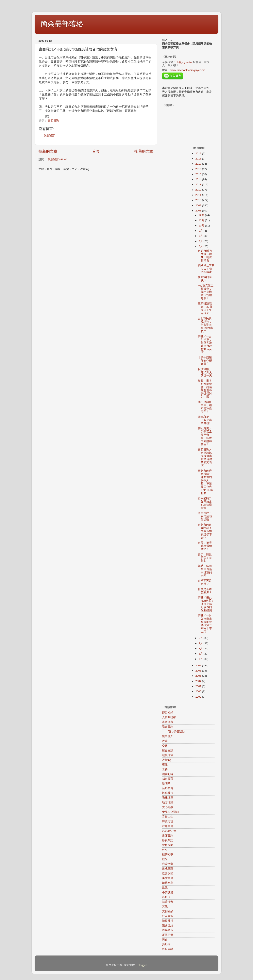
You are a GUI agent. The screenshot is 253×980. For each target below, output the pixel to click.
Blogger (142, 965)
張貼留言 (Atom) (58, 159)
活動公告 (168, 788)
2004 (199, 681)
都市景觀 (168, 779)
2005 (199, 676)
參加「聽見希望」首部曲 (205, 558)
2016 (199, 169)
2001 (199, 686)
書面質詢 (53, 121)
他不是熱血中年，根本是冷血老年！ (205, 407)
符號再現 (168, 821)
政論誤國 (168, 873)
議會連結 (168, 926)
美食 (165, 940)
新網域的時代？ (205, 279)
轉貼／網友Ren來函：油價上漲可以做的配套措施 (206, 604)
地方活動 (168, 802)
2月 (201, 654)
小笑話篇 (168, 892)
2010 (199, 200)
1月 (201, 659)
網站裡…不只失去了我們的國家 (206, 269)
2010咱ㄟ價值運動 (173, 731)
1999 (199, 697)
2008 (199, 211)
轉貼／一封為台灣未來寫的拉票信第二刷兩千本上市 (205, 623)
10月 (202, 226)
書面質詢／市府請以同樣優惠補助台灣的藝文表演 (205, 458)
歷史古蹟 (168, 750)
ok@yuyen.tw (184, 62)
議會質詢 (168, 727)
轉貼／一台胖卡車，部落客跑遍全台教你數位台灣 (205, 344)
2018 (199, 159)
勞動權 (166, 944)
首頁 (96, 151)
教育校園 (168, 845)
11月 (202, 220)
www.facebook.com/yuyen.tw (187, 70)
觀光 (165, 859)
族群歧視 (168, 793)
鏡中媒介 (168, 736)
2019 (199, 153)
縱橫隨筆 (168, 755)
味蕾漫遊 (168, 902)
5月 (201, 638)
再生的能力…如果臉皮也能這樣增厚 (206, 503)
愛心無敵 (168, 807)
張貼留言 (49, 135)
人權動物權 (169, 717)
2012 (199, 190)
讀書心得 (168, 774)
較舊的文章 (144, 151)
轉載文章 (168, 883)
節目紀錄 (168, 713)
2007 (199, 665)
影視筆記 (168, 840)
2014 (199, 179)
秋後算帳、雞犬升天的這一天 (205, 372)
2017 (199, 164)
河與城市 (168, 930)
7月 (201, 241)
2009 (199, 205)
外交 (165, 850)
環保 (165, 765)
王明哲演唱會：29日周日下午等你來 (205, 308)
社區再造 (168, 916)
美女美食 (168, 878)
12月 (202, 215)
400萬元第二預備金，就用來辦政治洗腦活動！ (206, 292)
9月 (201, 231)
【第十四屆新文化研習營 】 (205, 361)
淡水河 (166, 897)
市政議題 (168, 722)
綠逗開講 (168, 949)
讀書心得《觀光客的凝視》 (205, 420)
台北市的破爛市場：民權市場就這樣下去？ (205, 531)
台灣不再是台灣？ (205, 582)
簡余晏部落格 (62, 24)
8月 (201, 236)
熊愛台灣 (168, 864)
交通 (165, 746)
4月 (201, 643)
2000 (199, 691)
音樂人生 (168, 817)
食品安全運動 (170, 812)
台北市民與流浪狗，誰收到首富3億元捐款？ (206, 325)
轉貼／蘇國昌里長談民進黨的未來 (205, 571)
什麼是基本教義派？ (205, 591)
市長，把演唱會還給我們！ (205, 546)
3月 (201, 648)
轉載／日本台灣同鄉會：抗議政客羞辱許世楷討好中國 (205, 389)
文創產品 (168, 911)
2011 (199, 195)
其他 (165, 907)
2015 (199, 174)
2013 (199, 184)
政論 (165, 741)
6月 (201, 246)
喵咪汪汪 (168, 798)
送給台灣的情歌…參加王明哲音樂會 (205, 256)
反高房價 (168, 935)
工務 (165, 769)
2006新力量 (169, 831)
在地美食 (168, 826)
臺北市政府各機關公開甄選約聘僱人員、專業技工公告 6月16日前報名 (206, 482)
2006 (199, 671)
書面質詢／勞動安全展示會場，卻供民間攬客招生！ (205, 436)
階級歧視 (168, 921)
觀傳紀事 (168, 854)
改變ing (167, 760)
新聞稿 (166, 783)
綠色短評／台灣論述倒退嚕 (205, 516)
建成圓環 (168, 869)
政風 (165, 888)
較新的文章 (48, 151)
